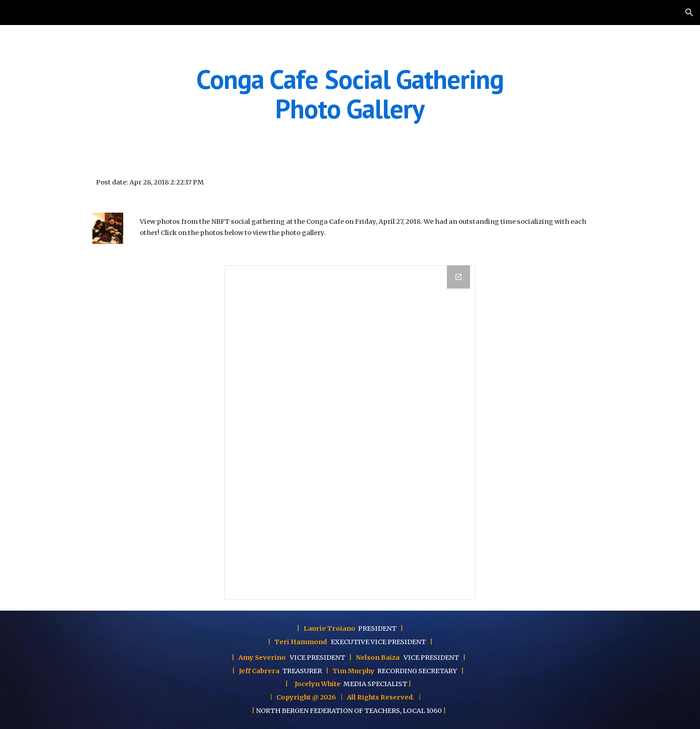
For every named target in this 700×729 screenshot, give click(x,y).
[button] (689, 13)
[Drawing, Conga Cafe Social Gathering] (350, 433)
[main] (350, 94)
